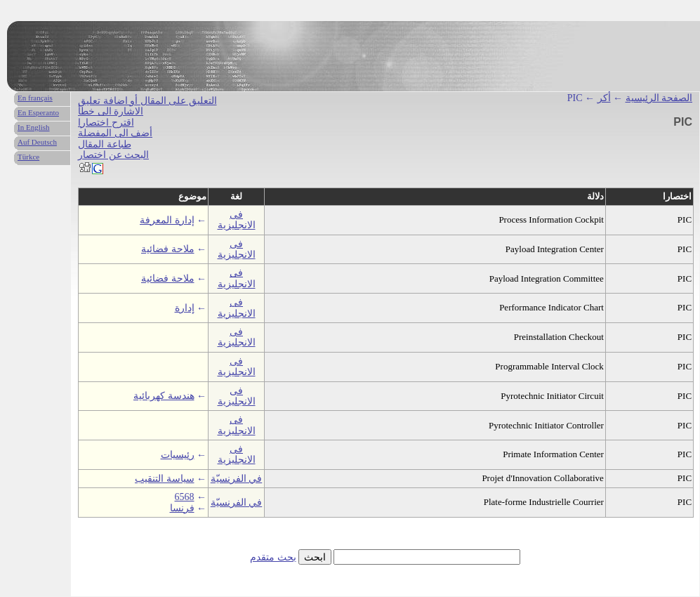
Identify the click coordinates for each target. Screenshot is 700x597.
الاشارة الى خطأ (111, 111)
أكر (604, 98)
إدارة (185, 308)
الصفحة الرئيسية (659, 98)
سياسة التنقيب (165, 479)
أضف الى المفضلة (115, 133)
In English (34, 127)
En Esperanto (38, 112)
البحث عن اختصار (113, 155)
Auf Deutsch (37, 142)
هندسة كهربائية (164, 396)
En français (35, 98)
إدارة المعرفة (167, 220)
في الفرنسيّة (237, 479)
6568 (185, 497)
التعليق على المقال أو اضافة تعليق (147, 101)
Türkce (28, 157)
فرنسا (182, 508)
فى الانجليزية (237, 220)
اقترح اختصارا (106, 123)
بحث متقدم (273, 557)
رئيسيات (178, 455)
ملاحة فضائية (168, 249)
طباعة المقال (105, 144)
